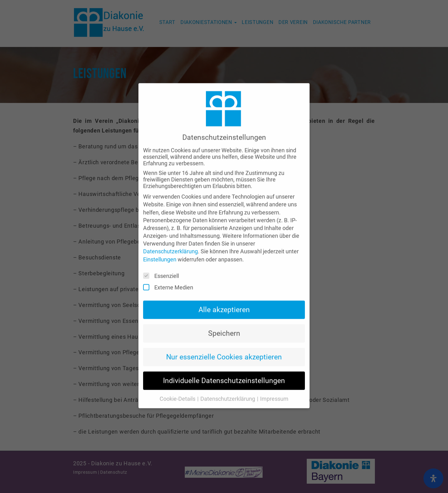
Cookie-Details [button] (178, 390)
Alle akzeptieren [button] (224, 301)
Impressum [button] (274, 390)
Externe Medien (170, 279)
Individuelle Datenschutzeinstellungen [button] (224, 372)
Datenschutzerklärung (170, 243)
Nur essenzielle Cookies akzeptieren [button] (224, 348)
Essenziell (163, 267)
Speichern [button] (224, 325)
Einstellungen (160, 251)
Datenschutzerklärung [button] (228, 390)
